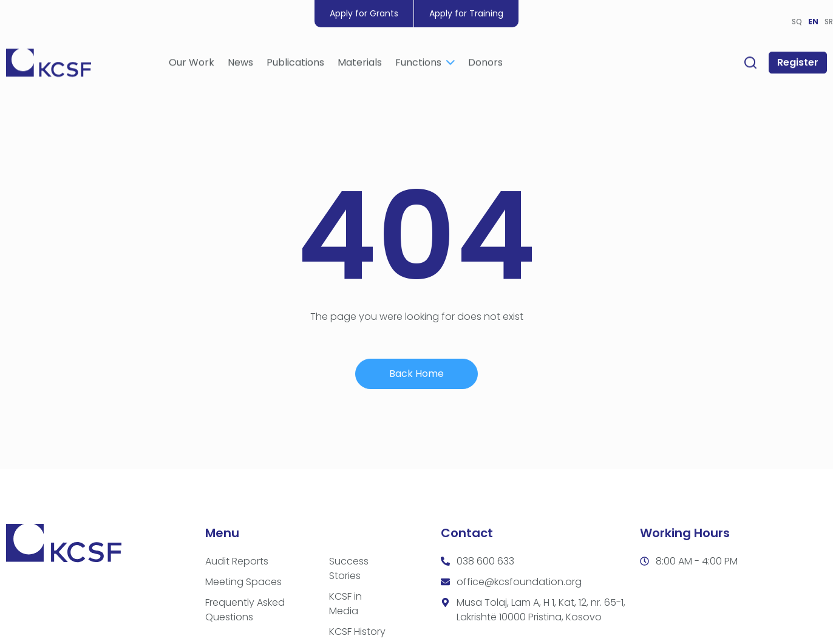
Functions (425, 65)
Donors (485, 65)
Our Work (192, 65)
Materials (360, 65)
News (240, 65)
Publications (295, 65)
